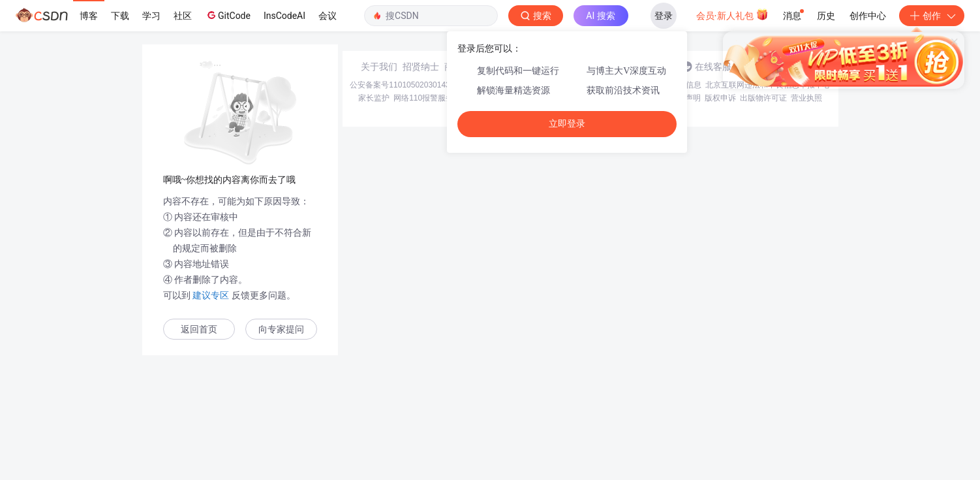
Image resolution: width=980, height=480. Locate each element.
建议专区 (211, 295)
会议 (328, 16)
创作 (932, 16)
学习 (151, 16)
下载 (120, 16)
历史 (826, 16)
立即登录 (567, 124)
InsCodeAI (284, 16)
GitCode (228, 15)
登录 (664, 16)
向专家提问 (281, 329)
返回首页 (199, 329)
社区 (183, 16)
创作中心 (868, 16)
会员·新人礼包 (732, 14)
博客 (89, 16)
